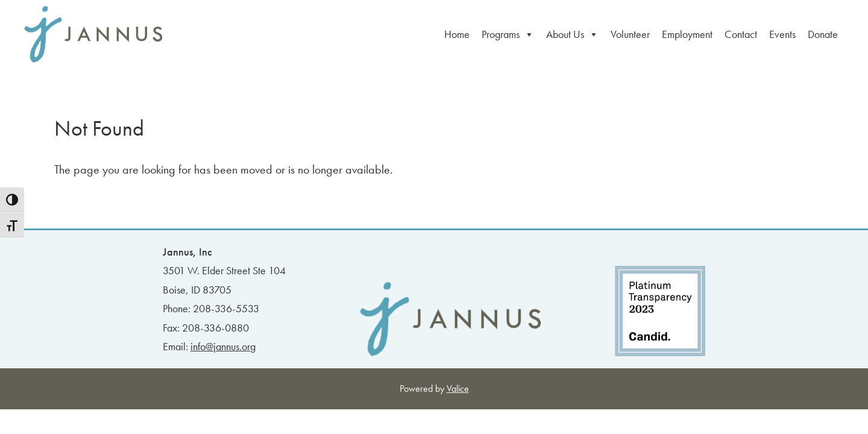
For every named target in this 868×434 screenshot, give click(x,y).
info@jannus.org (223, 346)
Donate (823, 34)
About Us (572, 34)
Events (782, 34)
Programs (508, 34)
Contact (741, 34)
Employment (687, 34)
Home (457, 34)
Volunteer (630, 34)
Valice (458, 388)
